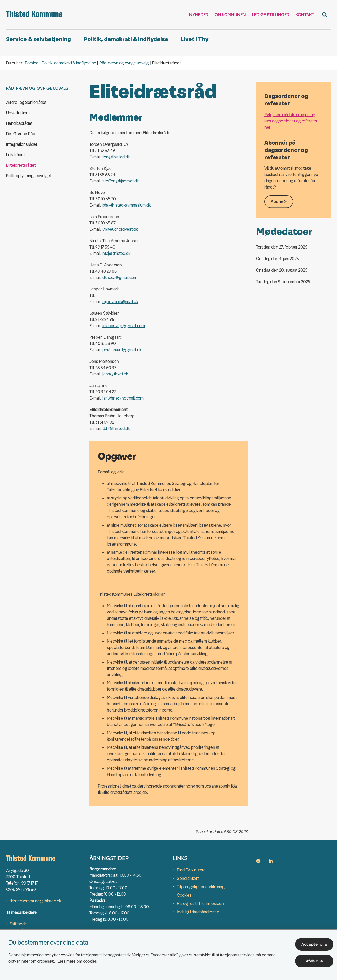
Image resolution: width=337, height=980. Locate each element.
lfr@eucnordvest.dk (120, 229)
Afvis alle (314, 961)
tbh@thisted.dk (116, 428)
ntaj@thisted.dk (116, 253)
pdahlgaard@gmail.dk (122, 350)
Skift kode (18, 924)
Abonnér (279, 201)
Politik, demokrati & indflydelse (126, 39)
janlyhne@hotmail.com (123, 398)
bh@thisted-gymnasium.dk (127, 205)
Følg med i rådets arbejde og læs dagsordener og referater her (291, 121)
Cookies (184, 895)
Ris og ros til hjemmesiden (200, 903)
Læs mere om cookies (77, 961)
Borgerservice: (103, 869)
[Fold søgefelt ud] (325, 15)
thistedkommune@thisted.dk (35, 901)
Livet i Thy (195, 39)
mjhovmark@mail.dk (120, 301)
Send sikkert (188, 878)
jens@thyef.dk (115, 374)
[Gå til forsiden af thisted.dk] (34, 15)
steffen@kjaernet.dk (121, 181)
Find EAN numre (191, 870)
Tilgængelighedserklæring (201, 887)
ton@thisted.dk (116, 157)
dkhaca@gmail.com (120, 277)
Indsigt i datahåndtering (198, 912)
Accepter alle (314, 944)
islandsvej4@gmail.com (124, 326)
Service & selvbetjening (39, 39)
